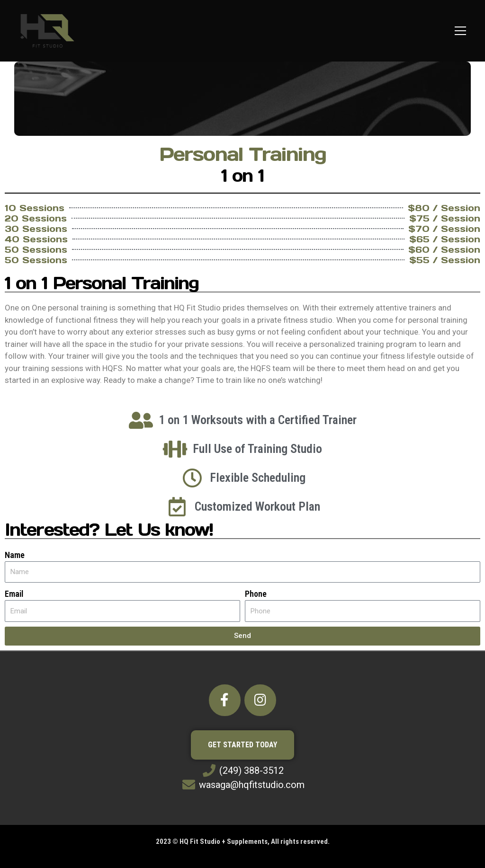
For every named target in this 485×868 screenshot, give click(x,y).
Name (15, 555)
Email (14, 594)
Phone (256, 594)
